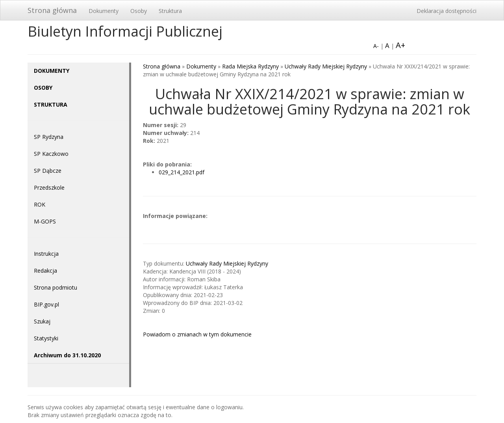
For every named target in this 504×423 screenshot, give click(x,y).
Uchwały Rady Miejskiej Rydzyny (326, 66)
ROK (40, 204)
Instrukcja (46, 254)
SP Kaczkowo (51, 154)
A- (376, 46)
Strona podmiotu (56, 287)
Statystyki (46, 338)
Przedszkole (49, 187)
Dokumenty (104, 11)
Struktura (170, 11)
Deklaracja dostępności (447, 11)
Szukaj (42, 321)
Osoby (139, 11)
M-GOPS (45, 221)
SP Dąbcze (48, 171)
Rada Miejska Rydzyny (250, 66)
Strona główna (52, 10)
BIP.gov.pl (46, 304)
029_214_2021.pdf (182, 172)
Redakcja (45, 271)
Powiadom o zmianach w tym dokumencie (197, 334)
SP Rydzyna (49, 137)
